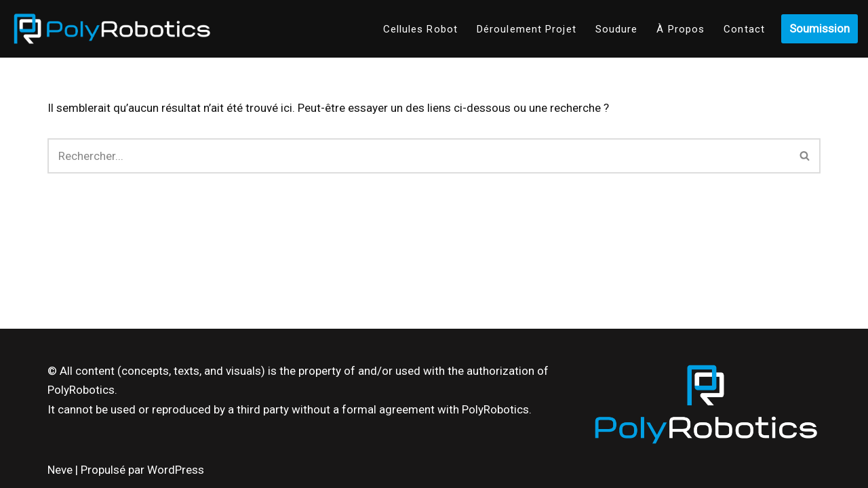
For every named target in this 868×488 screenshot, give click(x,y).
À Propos (680, 29)
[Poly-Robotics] (112, 29)
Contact (744, 29)
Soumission (820, 28)
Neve (60, 470)
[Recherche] (419, 156)
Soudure (617, 29)
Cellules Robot (420, 29)
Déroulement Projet (527, 29)
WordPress (176, 470)
